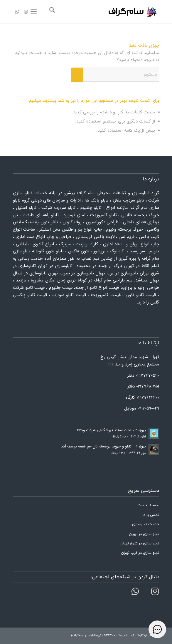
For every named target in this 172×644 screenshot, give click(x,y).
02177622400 (148, 398)
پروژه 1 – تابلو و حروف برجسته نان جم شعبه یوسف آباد (103, 447)
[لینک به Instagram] (26, 12)
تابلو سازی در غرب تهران (140, 553)
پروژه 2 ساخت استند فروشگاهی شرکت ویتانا (112, 430)
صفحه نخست (148, 505)
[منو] (35, 12)
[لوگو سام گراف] (101, 12)
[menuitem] (51, 12)
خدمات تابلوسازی (146, 524)
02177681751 (148, 386)
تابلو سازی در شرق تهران (140, 544)
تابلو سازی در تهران (144, 534)
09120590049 (148, 408)
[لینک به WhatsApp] (17, 12)
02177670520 (147, 375)
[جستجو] (51, 12)
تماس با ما (151, 515)
